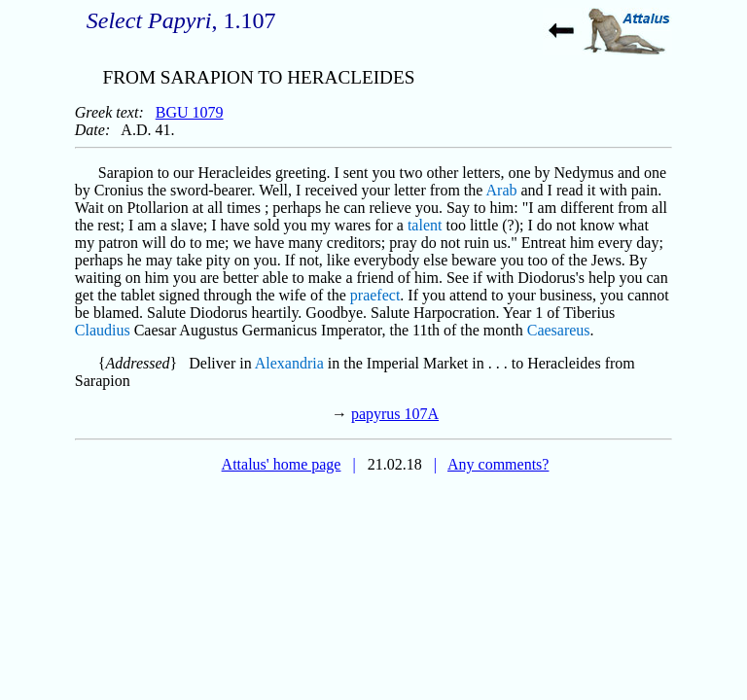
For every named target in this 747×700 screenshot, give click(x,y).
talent (425, 225)
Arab (502, 190)
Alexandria (289, 363)
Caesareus (559, 330)
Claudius (103, 330)
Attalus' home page (282, 464)
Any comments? (498, 464)
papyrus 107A (395, 414)
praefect (375, 295)
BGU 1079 (190, 112)
